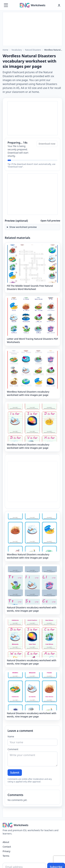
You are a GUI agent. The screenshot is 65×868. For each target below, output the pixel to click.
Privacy (6, 851)
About (6, 842)
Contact (7, 847)
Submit (15, 773)
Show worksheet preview (23, 227)
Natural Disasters (33, 50)
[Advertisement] (32, 28)
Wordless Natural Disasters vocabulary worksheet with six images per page (53, 50)
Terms (6, 856)
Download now (47, 144)
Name (11, 736)
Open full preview (50, 221)
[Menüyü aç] (6, 5)
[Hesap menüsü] (59, 5)
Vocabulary (17, 50)
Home (5, 50)
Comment (13, 749)
